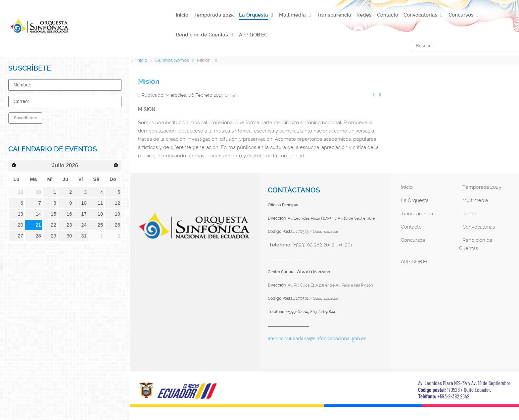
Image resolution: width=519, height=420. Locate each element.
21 (38, 225)
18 (100, 214)
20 (21, 225)
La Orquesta (415, 200)
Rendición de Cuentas (476, 244)
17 (84, 214)
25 (100, 225)
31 (84, 236)
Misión (149, 81)
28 (38, 236)
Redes (470, 214)
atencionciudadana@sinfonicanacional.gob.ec (317, 338)
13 (21, 214)
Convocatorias (479, 227)
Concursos (413, 240)
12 (118, 203)
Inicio (407, 187)
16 (69, 214)
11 (100, 203)
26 (118, 225)
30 (69, 236)
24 (84, 225)
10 (84, 203)
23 (69, 225)
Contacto (411, 227)
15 (53, 214)
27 (21, 236)
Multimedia (475, 200)
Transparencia (417, 214)
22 (53, 225)
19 (118, 214)
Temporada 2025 (482, 187)
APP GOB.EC (415, 262)
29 (53, 236)
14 (38, 214)
